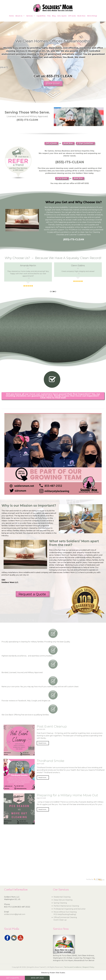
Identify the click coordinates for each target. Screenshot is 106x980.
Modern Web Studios (57, 973)
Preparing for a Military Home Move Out (67, 795)
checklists (86, 230)
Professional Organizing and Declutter (70, 909)
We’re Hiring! (92, 16)
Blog (54, 16)
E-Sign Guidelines (85, 143)
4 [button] (55, 292)
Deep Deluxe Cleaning (63, 900)
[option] (28, 274)
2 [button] (52, 292)
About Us (20, 16)
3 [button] (54, 292)
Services (31, 16)
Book (70, 57)
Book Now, (68, 143)
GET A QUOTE (12, 978)
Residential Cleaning (62, 897)
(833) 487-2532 (37, 978)
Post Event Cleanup (52, 726)
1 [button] (51, 292)
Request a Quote (33, 594)
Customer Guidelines (77, 235)
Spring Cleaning (60, 903)
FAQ (49, 16)
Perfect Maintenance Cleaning (66, 906)
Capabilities (41, 16)
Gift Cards (72, 16)
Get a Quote (62, 16)
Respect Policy (88, 967)
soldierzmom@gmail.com (15, 914)
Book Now (81, 16)
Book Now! (53, 84)
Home (11, 16)
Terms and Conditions (73, 967)
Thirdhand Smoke (50, 761)
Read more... (43, 743)
